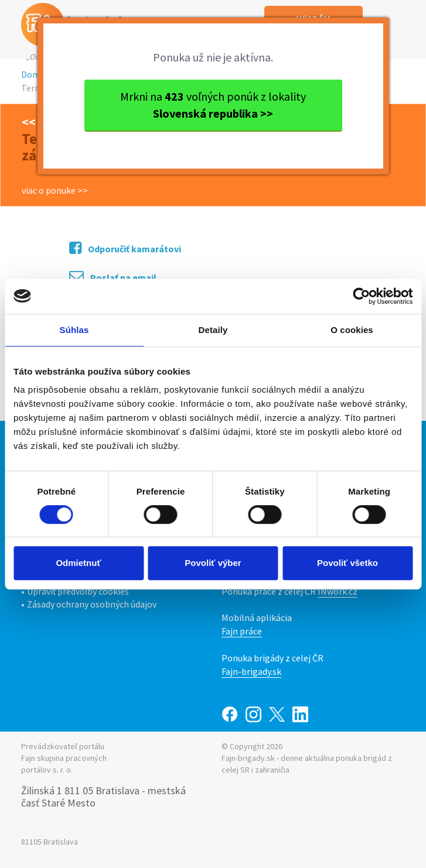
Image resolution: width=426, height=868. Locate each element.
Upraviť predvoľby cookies (78, 591)
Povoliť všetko (347, 563)
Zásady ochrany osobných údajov (92, 604)
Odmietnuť (78, 563)
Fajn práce (242, 631)
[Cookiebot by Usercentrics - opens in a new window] (361, 296)
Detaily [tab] (213, 330)
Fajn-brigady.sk (251, 671)
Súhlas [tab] (74, 330)
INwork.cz (338, 591)
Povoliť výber (213, 563)
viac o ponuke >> (55, 190)
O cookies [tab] (352, 330)
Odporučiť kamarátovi (125, 248)
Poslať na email (113, 277)
